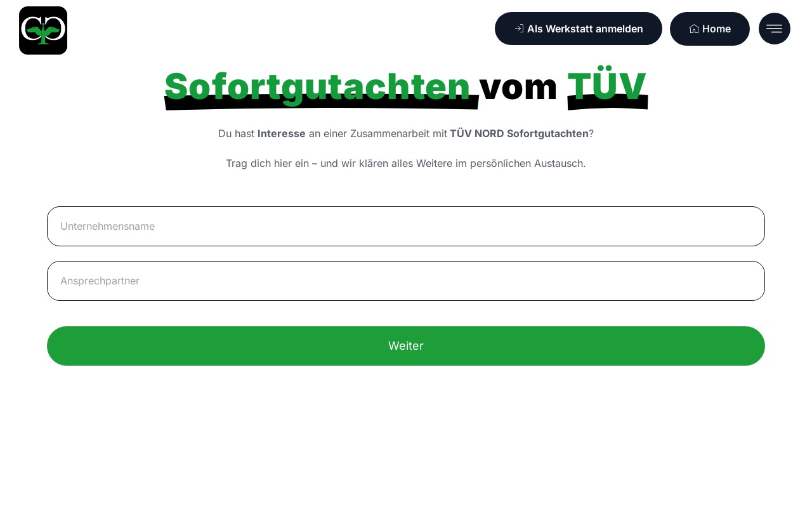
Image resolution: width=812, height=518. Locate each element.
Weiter (406, 346)
